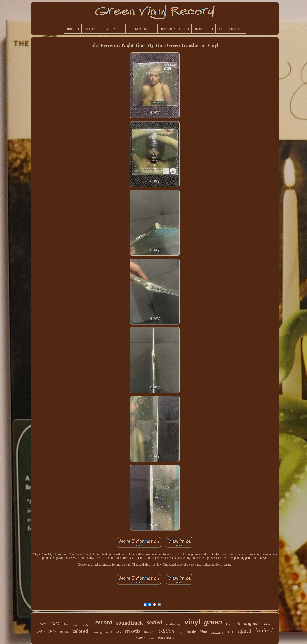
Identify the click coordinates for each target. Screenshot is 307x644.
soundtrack (130, 623)
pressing (97, 632)
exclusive (167, 637)
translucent (87, 625)
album (149, 631)
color (41, 632)
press (43, 624)
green (213, 622)
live (228, 624)
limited (264, 630)
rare (55, 623)
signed (244, 631)
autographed (217, 633)
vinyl (192, 622)
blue (203, 631)
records (133, 631)
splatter (140, 638)
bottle (191, 632)
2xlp (52, 632)
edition (167, 631)
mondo (64, 632)
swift (181, 632)
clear (151, 638)
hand (66, 624)
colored (80, 631)
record (104, 622)
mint (118, 632)
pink (237, 624)
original (251, 623)
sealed (155, 622)
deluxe (266, 624)
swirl (109, 632)
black (230, 632)
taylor (75, 625)
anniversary (173, 624)
